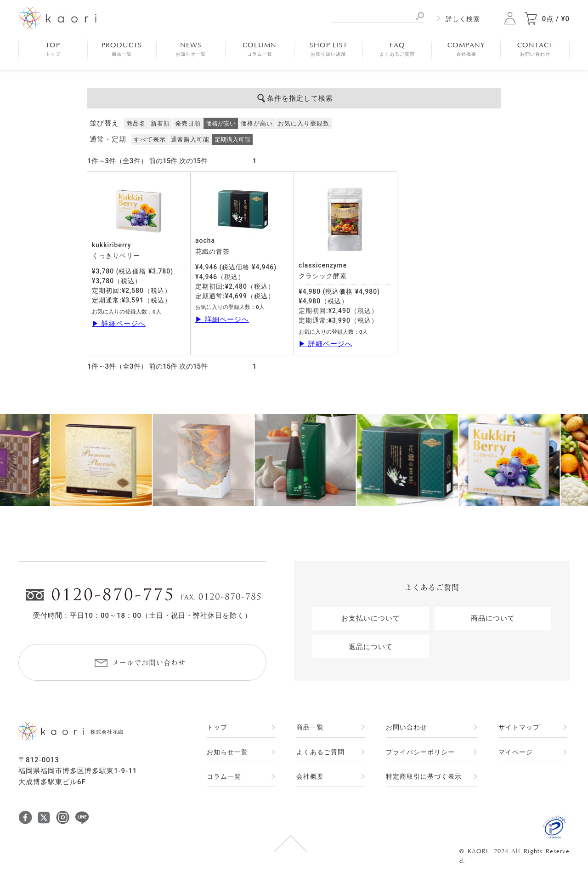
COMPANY (466, 49)
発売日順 (188, 123)
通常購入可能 (190, 140)
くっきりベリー (116, 256)
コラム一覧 (224, 776)
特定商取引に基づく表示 (424, 776)
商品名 (136, 123)
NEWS (191, 49)
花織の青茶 (212, 251)
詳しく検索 (463, 19)
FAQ (397, 49)
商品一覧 (310, 727)
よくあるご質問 (320, 752)
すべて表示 (150, 140)
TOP (53, 49)
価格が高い (257, 123)
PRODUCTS (122, 49)
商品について (493, 618)
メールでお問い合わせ (149, 663)
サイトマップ (519, 727)
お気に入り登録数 (304, 123)
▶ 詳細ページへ (119, 324)
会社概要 (310, 776)
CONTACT (535, 49)
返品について (371, 647)
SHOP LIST (328, 49)
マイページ (516, 752)
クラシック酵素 (323, 276)
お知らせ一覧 (227, 752)
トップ (217, 727)
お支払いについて (371, 618)
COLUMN (260, 49)
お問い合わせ (407, 727)
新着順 (160, 123)
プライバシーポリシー (420, 752)
